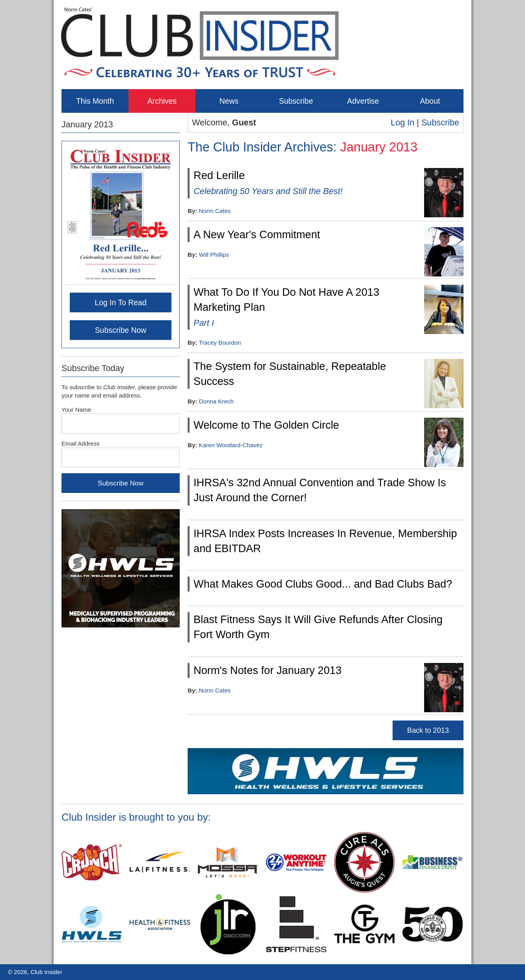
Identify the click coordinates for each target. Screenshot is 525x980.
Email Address (81, 443)
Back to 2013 (428, 730)
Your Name (76, 410)
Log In (402, 122)
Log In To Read (121, 302)
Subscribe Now (121, 330)
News (229, 101)
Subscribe (296, 101)
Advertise (363, 101)
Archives (162, 101)
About (430, 101)
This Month (95, 101)
